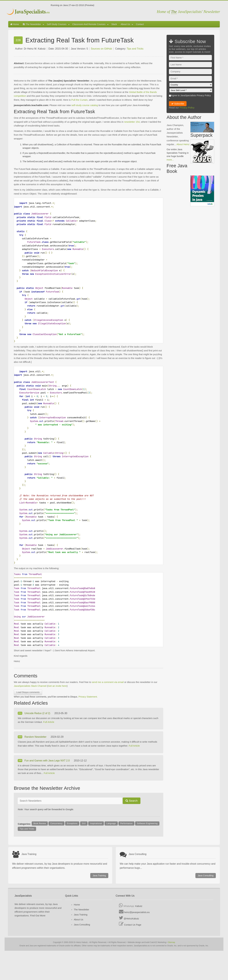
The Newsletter (33, 24)
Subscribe (178, 104)
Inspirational (96, 823)
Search (132, 801)
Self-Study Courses (58, 24)
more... (170, 160)
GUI (84, 823)
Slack (114, 24)
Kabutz (139, 906)
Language (111, 823)
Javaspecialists (28, 12)
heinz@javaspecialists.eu (137, 912)
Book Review (40, 823)
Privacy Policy (187, 108)
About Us (127, 24)
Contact (140, 24)
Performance (126, 823)
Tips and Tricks (135, 49)
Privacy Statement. (88, 697)
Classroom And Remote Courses (91, 24)
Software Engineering (147, 823)
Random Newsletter (36, 737)
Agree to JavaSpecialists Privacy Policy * (190, 97)
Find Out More (38, 916)
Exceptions (72, 823)
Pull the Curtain (79, 100)
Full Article (49, 722)
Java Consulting (206, 876)
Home (15, 24)
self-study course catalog (85, 105)
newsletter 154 (132, 122)
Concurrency (56, 823)
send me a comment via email (108, 682)
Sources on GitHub (101, 49)
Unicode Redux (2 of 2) (38, 713)
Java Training (99, 876)
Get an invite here (57, 686)
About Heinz (183, 144)
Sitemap (172, 942)
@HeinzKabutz (131, 919)
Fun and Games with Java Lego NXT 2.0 (47, 761)
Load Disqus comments (28, 692)
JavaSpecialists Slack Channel (30, 686)
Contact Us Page (133, 925)
